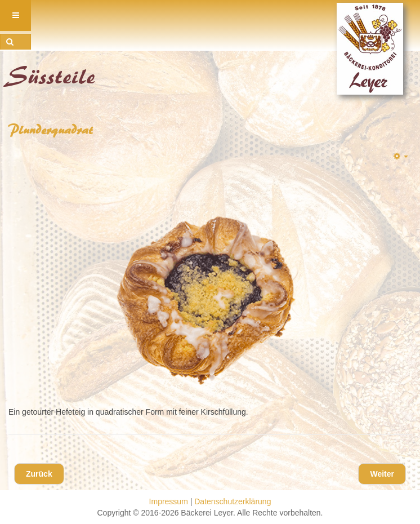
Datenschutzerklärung (233, 501)
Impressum (169, 501)
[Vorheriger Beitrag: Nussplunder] (39, 474)
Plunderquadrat (51, 130)
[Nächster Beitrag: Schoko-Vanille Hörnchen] (382, 474)
